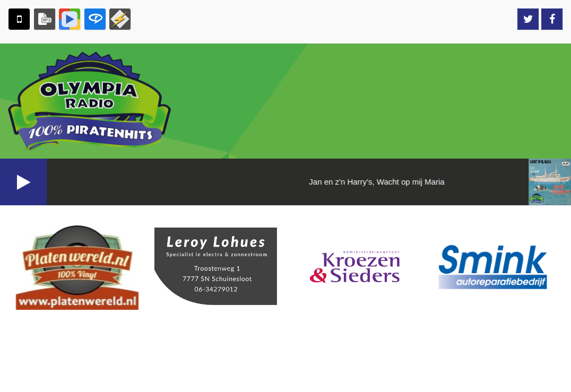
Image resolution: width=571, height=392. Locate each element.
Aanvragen (531, 225)
